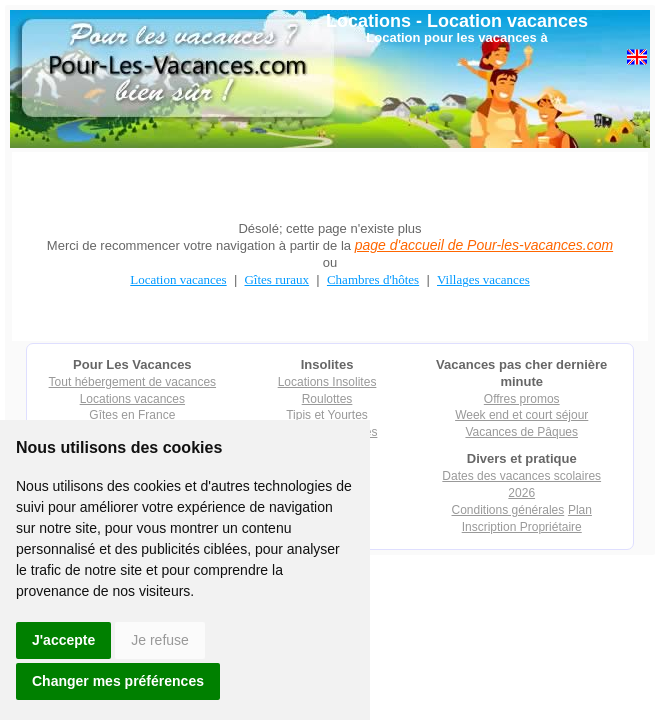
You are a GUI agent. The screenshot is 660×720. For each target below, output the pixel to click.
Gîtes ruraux (276, 279)
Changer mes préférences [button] (118, 681)
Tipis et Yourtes (327, 415)
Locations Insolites (327, 382)
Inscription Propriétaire (522, 527)
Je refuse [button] (160, 640)
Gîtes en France (132, 415)
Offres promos (522, 399)
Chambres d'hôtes (373, 279)
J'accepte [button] (63, 640)
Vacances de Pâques (521, 432)
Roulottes (327, 399)
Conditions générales (508, 510)
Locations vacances (132, 399)
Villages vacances (483, 279)
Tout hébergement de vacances (132, 382)
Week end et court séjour (521, 415)
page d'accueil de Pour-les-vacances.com (484, 245)
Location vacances (507, 21)
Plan (580, 510)
